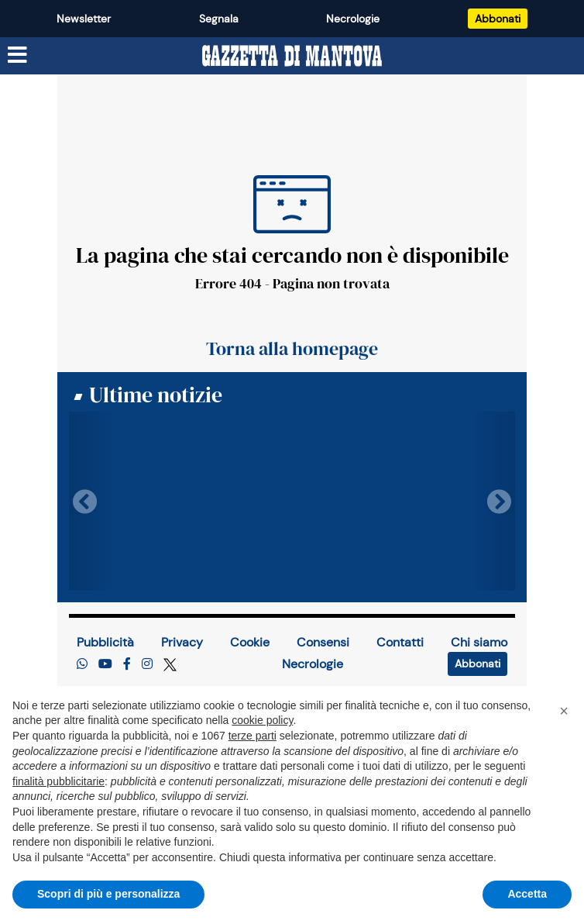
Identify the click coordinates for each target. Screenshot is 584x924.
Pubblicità (105, 642)
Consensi (323, 642)
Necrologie (353, 19)
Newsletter (84, 19)
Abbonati (498, 19)
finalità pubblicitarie (58, 781)
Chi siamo (479, 642)
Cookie (250, 642)
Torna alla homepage (292, 349)
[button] (564, 711)
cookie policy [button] (262, 720)
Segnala (219, 19)
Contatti (400, 642)
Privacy (182, 642)
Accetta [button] (527, 894)
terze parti (252, 736)
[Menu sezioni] (18, 55)
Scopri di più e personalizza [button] (108, 894)
